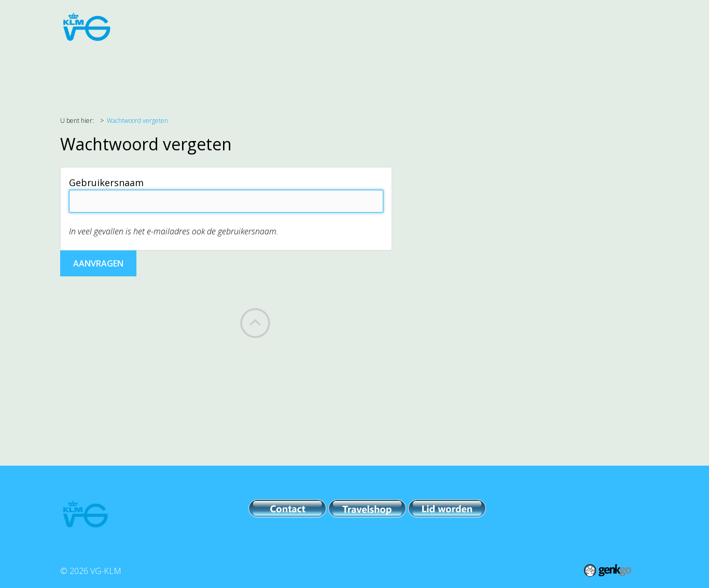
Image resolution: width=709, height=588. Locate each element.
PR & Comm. (340, 68)
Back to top (255, 323)
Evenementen (272, 68)
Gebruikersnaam (106, 183)
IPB (387, 68)
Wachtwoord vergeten (137, 121)
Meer (568, 68)
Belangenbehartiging (184, 68)
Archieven (519, 68)
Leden (422, 68)
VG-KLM (467, 68)
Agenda (109, 68)
